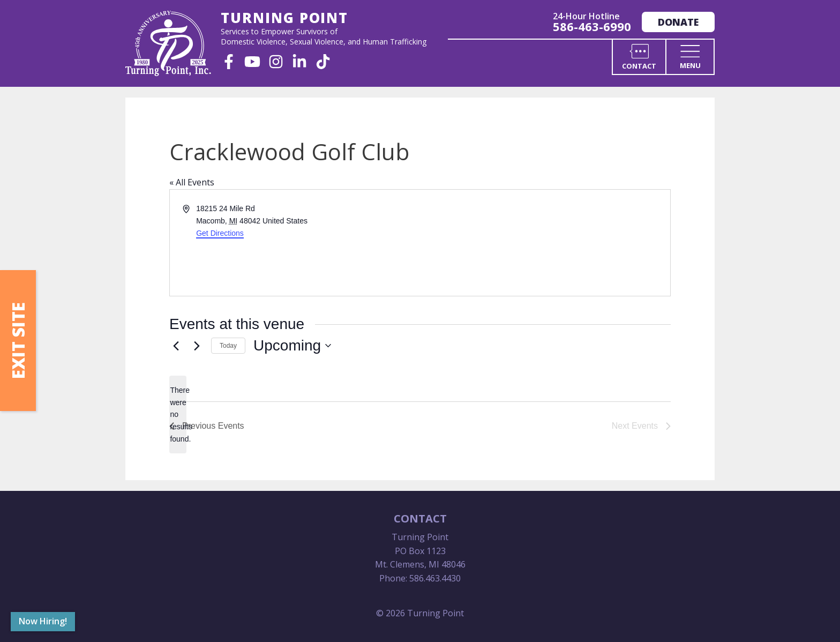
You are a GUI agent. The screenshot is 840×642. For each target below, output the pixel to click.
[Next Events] (197, 346)
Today (228, 346)
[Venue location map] (544, 243)
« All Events (192, 182)
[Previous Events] (176, 346)
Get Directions (220, 233)
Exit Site (18, 341)
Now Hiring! (43, 621)
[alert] (178, 415)
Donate (678, 22)
